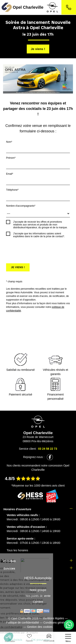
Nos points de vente (38, 596)
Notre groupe (38, 590)
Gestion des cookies (40, 627)
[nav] (68, 638)
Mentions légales (53, 618)
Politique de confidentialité (23, 623)
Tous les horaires (17, 550)
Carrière (38, 602)
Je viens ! (38, 49)
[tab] (38, 509)
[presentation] (37, 249)
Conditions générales (57, 623)
